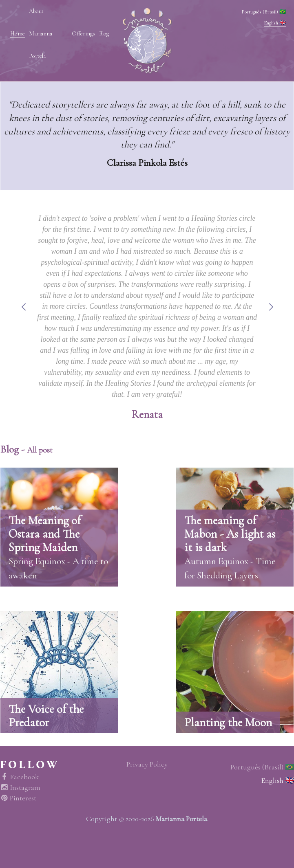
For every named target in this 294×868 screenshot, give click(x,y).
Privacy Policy (147, 764)
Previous (23, 317)
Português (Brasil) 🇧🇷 (264, 12)
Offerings (83, 34)
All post (40, 450)
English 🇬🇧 (275, 23)
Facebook (19, 777)
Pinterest (18, 798)
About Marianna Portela (41, 34)
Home (18, 34)
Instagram (20, 788)
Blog (104, 34)
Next (271, 317)
